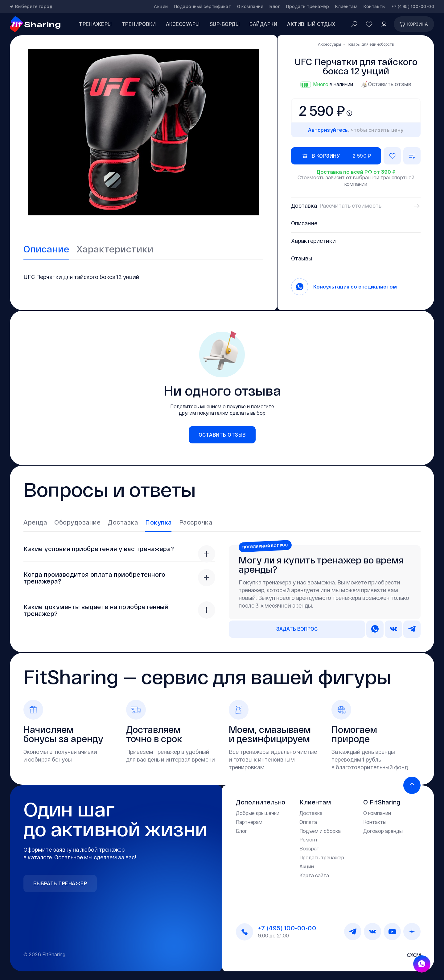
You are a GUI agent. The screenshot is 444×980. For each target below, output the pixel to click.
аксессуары (183, 24)
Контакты (374, 6)
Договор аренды (383, 830)
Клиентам (346, 6)
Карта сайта (314, 875)
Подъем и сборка (320, 830)
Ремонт (309, 839)
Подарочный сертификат (203, 6)
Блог (275, 6)
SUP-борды (225, 24)
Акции (161, 6)
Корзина (413, 24)
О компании (250, 6)
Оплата (308, 821)
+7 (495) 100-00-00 (413, 6)
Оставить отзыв (386, 84)
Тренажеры (95, 24)
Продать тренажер (308, 6)
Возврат (309, 848)
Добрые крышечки (258, 813)
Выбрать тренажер (60, 883)
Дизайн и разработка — (386, 954)
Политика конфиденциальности (273, 954)
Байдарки (263, 24)
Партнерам (249, 821)
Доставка (311, 813)
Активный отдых (311, 24)
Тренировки (139, 24)
